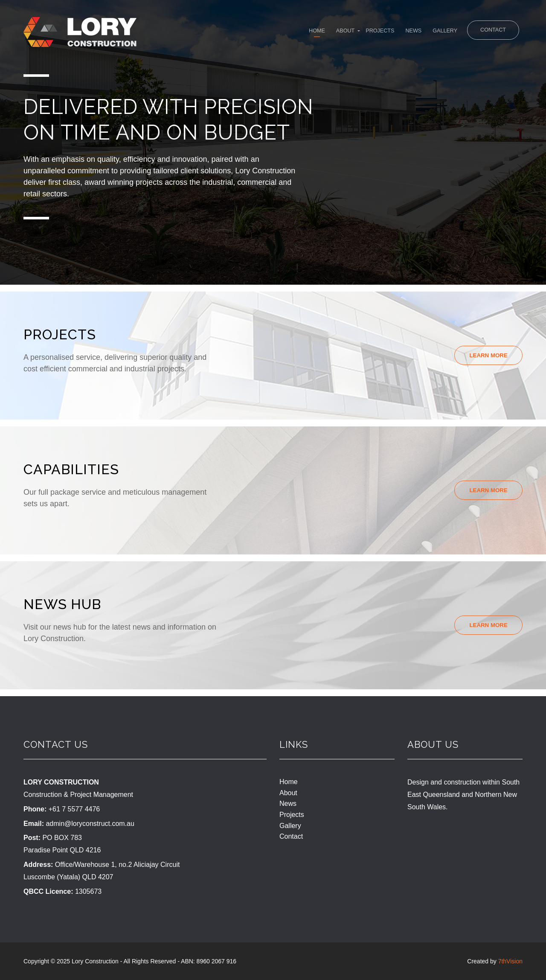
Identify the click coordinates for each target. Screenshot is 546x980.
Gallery (428, 33)
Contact (490, 32)
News (390, 33)
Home (274, 33)
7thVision (510, 961)
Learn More (487, 356)
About (308, 33)
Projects (350, 33)
